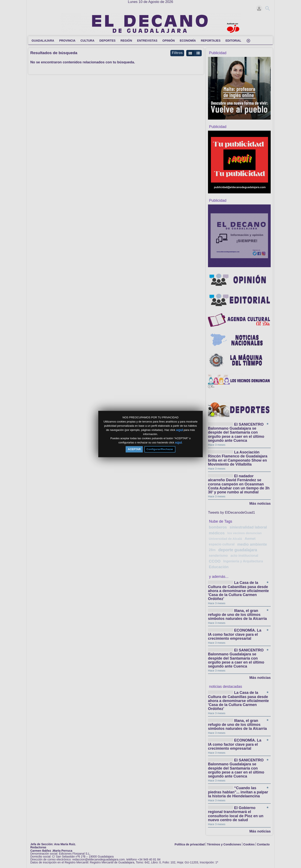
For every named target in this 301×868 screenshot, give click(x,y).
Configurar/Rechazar (160, 449)
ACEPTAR (134, 449)
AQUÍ (179, 430)
